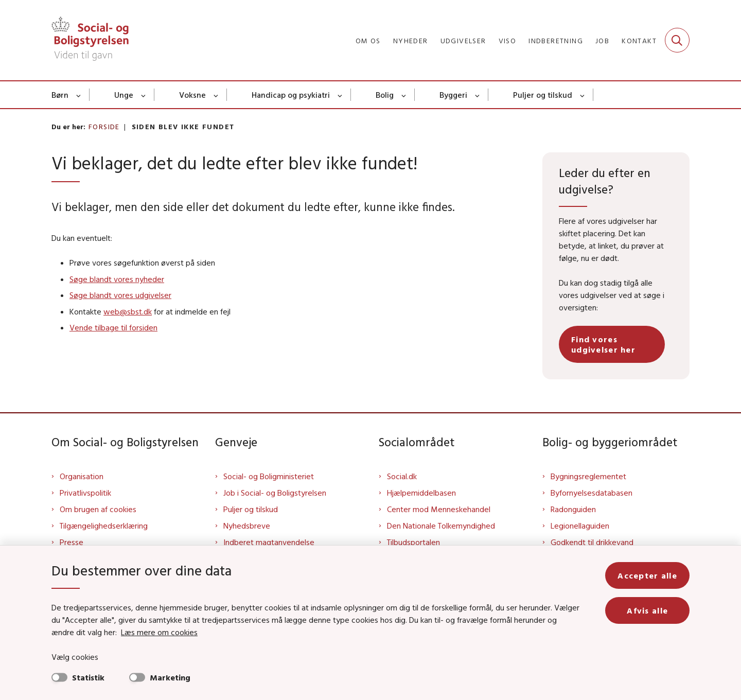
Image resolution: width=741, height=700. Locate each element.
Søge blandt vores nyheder (117, 279)
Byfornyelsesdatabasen (592, 493)
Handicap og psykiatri (291, 95)
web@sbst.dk (128, 311)
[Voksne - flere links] (216, 95)
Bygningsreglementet (588, 476)
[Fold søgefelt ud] (677, 40)
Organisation (82, 476)
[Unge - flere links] (144, 95)
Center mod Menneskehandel (439, 509)
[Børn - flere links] (79, 95)
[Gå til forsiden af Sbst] (90, 40)
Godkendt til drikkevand (592, 542)
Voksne (192, 95)
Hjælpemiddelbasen (421, 493)
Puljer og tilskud (543, 95)
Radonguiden (573, 509)
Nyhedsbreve (247, 526)
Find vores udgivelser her (603, 344)
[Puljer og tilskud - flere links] (583, 95)
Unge (124, 95)
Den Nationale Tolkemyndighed (441, 526)
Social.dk (402, 476)
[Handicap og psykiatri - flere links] (340, 95)
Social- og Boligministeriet (269, 476)
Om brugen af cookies (98, 509)
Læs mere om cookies (159, 632)
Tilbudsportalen (413, 542)
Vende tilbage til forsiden (113, 327)
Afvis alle (647, 610)
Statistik (88, 677)
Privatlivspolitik (85, 493)
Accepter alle (647, 575)
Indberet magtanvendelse (269, 542)
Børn (60, 95)
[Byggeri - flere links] (478, 95)
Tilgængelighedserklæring (104, 526)
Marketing (170, 677)
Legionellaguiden (580, 526)
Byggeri (453, 95)
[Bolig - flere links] (404, 95)
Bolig (385, 95)
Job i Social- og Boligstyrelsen (275, 493)
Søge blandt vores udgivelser (120, 295)
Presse (72, 542)
